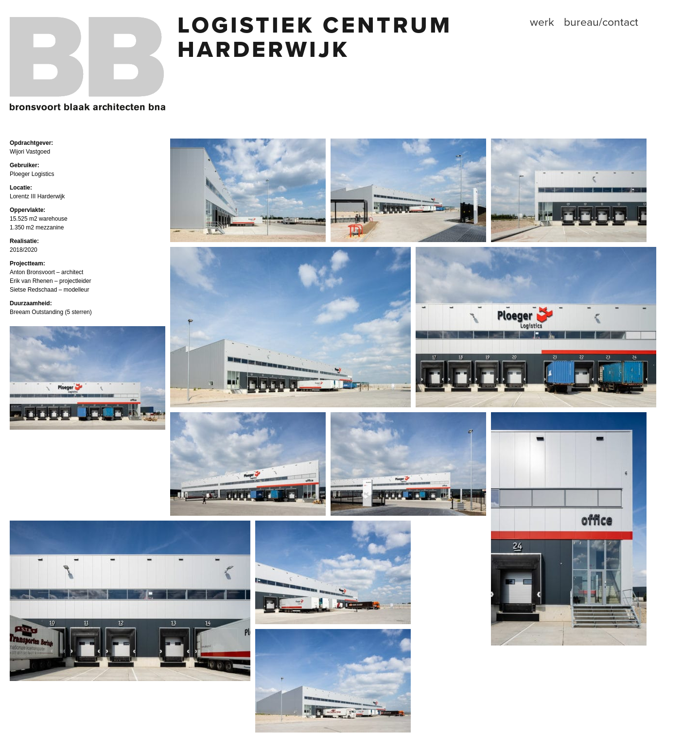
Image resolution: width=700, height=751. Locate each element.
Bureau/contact (601, 22)
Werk (542, 22)
